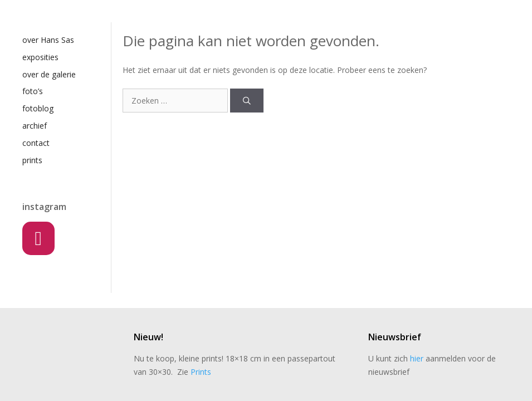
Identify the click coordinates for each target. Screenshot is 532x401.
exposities (40, 57)
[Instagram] (38, 238)
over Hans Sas (48, 40)
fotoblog (38, 108)
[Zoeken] (247, 101)
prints (32, 160)
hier (417, 358)
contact (36, 143)
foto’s (33, 91)
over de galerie (49, 74)
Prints (201, 372)
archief (35, 126)
